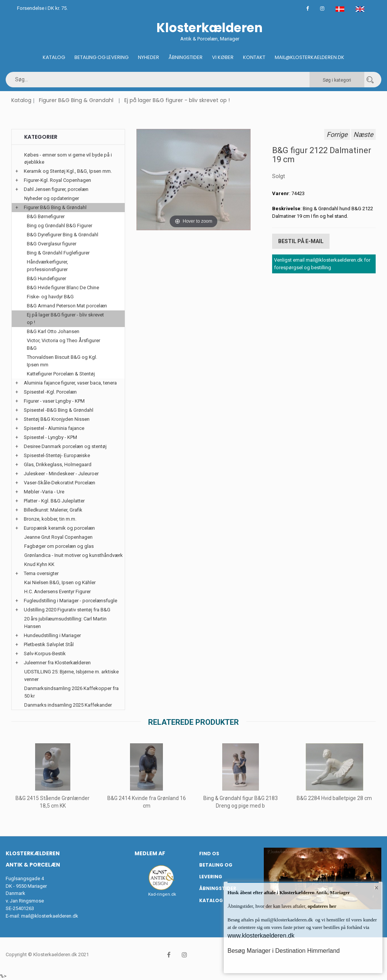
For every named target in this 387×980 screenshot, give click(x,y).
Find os (209, 854)
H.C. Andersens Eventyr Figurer (57, 592)
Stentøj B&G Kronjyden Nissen (57, 419)
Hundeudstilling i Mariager (52, 635)
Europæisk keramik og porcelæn (59, 528)
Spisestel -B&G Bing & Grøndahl (59, 410)
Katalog (54, 57)
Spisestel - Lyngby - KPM (50, 437)
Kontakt (254, 57)
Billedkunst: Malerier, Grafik (53, 510)
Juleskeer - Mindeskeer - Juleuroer (61, 474)
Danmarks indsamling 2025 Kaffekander (68, 705)
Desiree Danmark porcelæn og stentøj (65, 446)
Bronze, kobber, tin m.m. (50, 519)
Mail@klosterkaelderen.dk (310, 57)
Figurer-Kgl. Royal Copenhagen (57, 180)
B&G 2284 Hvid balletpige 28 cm (334, 798)
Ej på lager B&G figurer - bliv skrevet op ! (177, 100)
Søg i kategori (337, 80)
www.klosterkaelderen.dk (261, 936)
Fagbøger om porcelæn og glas (59, 546)
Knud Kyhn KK (39, 564)
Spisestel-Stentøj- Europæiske (57, 455)
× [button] (377, 888)
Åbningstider (186, 57)
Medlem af (150, 853)
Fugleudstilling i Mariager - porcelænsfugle (70, 601)
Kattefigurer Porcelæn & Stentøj (61, 374)
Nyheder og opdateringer (52, 198)
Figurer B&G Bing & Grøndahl (76, 100)
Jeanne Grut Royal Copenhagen (58, 537)
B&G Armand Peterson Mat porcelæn (67, 306)
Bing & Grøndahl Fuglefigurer (58, 253)
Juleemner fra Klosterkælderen (57, 663)
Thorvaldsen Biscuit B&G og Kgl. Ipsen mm (62, 361)
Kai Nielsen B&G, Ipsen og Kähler (60, 582)
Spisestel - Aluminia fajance (54, 428)
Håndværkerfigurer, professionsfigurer (47, 266)
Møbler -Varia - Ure (44, 492)
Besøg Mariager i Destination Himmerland (284, 951)
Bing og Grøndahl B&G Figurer (60, 226)
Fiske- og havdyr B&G (50, 297)
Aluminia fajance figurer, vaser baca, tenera (70, 383)
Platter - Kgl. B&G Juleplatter (54, 501)
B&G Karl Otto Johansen (53, 331)
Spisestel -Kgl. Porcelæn (50, 392)
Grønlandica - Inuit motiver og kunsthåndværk (74, 555)
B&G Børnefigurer (46, 216)
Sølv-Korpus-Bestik (45, 654)
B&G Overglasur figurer (52, 244)
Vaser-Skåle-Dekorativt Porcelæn (60, 483)
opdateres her (321, 906)
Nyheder (149, 57)
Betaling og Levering (101, 57)
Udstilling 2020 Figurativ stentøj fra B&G (67, 610)
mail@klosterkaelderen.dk (50, 916)
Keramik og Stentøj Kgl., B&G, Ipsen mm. (68, 171)
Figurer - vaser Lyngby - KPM (54, 401)
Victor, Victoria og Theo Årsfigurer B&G (63, 344)
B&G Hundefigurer (46, 278)
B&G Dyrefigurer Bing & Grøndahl (63, 235)
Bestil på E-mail (301, 241)
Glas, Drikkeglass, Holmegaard (58, 464)
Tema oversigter (41, 573)
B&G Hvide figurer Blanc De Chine (63, 288)
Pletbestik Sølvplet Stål (49, 644)
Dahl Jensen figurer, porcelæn (56, 189)
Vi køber (223, 57)
